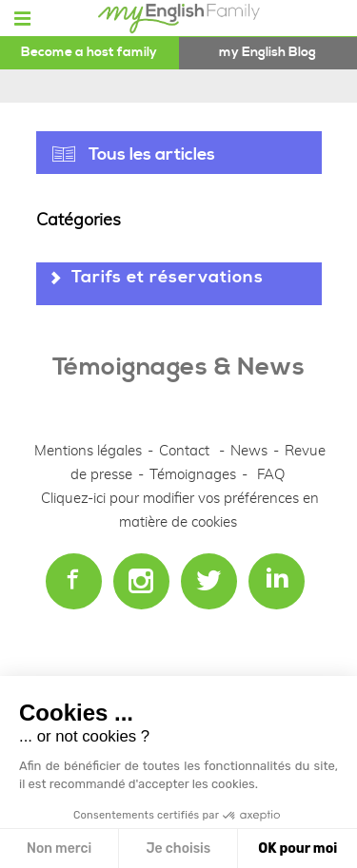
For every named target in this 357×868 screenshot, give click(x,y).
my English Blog (268, 52)
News (251, 451)
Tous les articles (152, 154)
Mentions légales (88, 451)
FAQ (271, 475)
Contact (184, 451)
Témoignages (193, 475)
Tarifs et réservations (168, 277)
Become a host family (89, 52)
